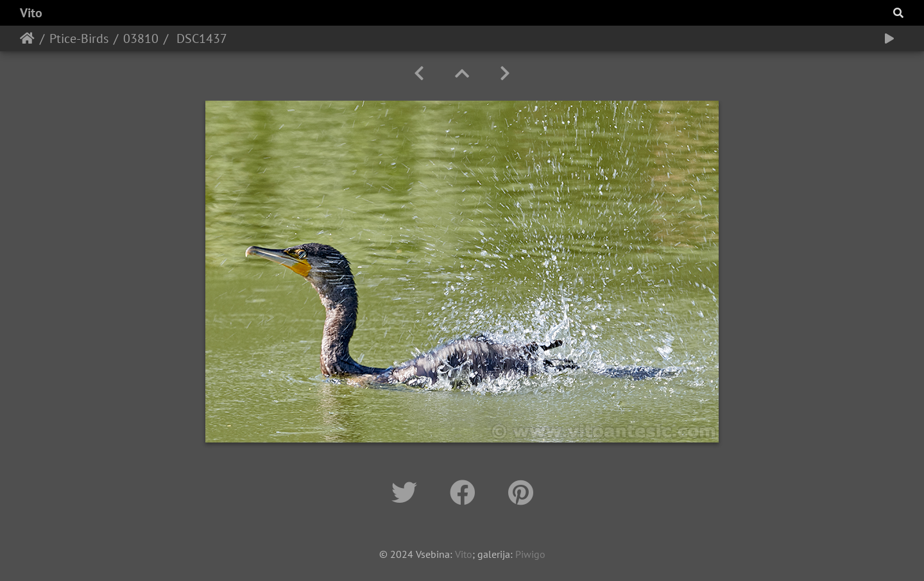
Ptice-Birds (79, 38)
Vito (31, 13)
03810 (141, 38)
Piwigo (530, 554)
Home (27, 38)
